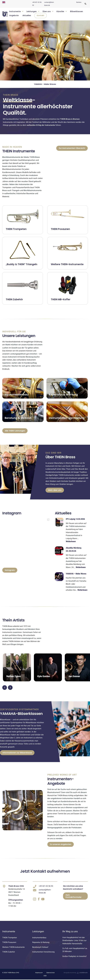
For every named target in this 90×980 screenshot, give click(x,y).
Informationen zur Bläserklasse (17, 753)
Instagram (10, 570)
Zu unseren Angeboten (61, 844)
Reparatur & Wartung (41, 942)
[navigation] (48, 14)
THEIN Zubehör (9, 952)
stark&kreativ (82, 973)
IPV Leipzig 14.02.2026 (75, 519)
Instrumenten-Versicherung (43, 952)
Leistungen (32, 11)
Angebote (14, 15)
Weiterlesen (71, 541)
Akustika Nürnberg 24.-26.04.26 (45, 84)
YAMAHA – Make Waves (76, 574)
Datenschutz (51, 973)
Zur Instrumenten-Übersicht (72, 148)
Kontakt (41, 15)
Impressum (39, 973)
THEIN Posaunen (9, 942)
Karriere (79, 2)
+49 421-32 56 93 (46, 886)
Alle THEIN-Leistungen (15, 431)
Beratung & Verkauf (40, 947)
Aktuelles (27, 15)
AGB (45, 976)
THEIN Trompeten (10, 938)
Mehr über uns (55, 490)
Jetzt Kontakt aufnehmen (45, 871)
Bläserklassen (77, 11)
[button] (5, 688)
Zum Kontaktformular (74, 896)
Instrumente (15, 11)
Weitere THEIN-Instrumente (13, 947)
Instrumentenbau (39, 938)
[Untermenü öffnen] (23, 11)
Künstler (60, 11)
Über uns (47, 11)
